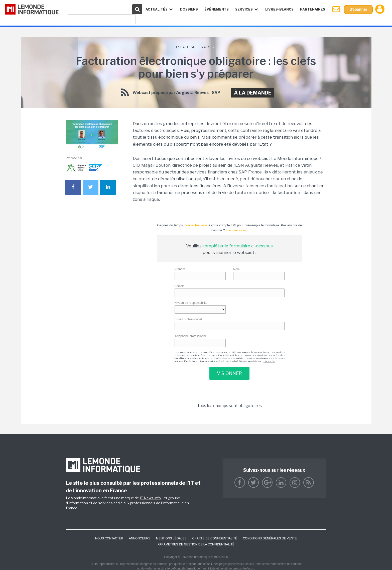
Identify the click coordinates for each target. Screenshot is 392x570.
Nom (236, 269)
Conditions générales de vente (270, 538)
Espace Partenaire (193, 47)
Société (180, 286)
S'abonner (358, 9)
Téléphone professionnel (191, 336)
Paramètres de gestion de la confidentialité (196, 544)
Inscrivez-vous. (237, 230)
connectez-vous (196, 225)
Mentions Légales (171, 538)
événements (217, 9)
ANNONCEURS (140, 538)
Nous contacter (109, 538)
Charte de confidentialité (215, 538)
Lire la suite (269, 361)
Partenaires (313, 9)
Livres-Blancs (279, 9)
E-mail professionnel (188, 319)
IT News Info (150, 498)
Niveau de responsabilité (191, 303)
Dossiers (189, 9)
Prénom (180, 269)
